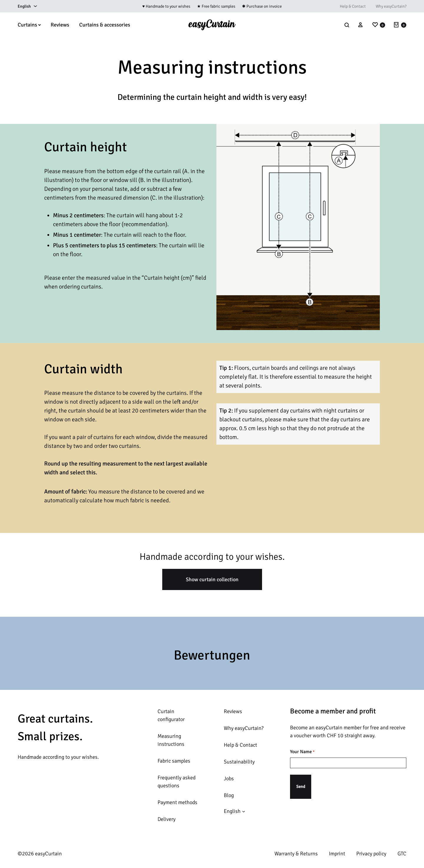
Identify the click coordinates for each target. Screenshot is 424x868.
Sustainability (239, 762)
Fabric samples (174, 761)
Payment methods (177, 802)
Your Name (302, 752)
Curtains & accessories (105, 25)
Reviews (60, 25)
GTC (402, 854)
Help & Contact (353, 6)
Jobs (229, 778)
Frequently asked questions (177, 782)
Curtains (29, 25)
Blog (229, 795)
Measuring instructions (171, 740)
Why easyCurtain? (391, 6)
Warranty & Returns (296, 854)
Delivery (167, 819)
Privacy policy (371, 854)
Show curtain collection (212, 579)
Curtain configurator (171, 715)
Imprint (337, 854)
